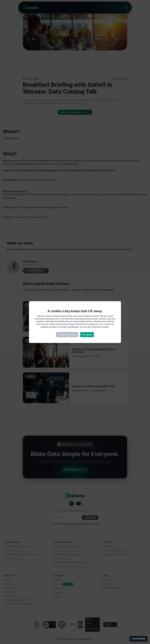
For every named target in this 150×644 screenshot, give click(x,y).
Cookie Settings (139, 639)
